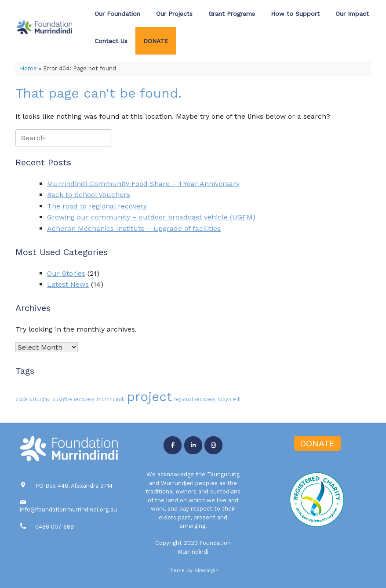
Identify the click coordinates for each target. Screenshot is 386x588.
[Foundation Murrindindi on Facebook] (173, 445)
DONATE (156, 41)
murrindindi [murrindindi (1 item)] (111, 400)
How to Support (295, 14)
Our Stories (66, 273)
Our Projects (174, 14)
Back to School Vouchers (89, 195)
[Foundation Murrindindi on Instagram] (213, 445)
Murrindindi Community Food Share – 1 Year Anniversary (143, 184)
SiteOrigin (206, 570)
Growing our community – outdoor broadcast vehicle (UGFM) (151, 217)
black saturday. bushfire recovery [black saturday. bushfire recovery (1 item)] (55, 400)
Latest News (68, 284)
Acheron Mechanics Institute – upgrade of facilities (134, 228)
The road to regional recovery (97, 206)
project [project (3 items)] (149, 397)
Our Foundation (117, 14)
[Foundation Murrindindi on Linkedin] (193, 445)
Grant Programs (232, 14)
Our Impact (352, 14)
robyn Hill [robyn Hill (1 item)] (229, 400)
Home (28, 68)
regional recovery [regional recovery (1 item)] (195, 400)
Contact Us (111, 41)
